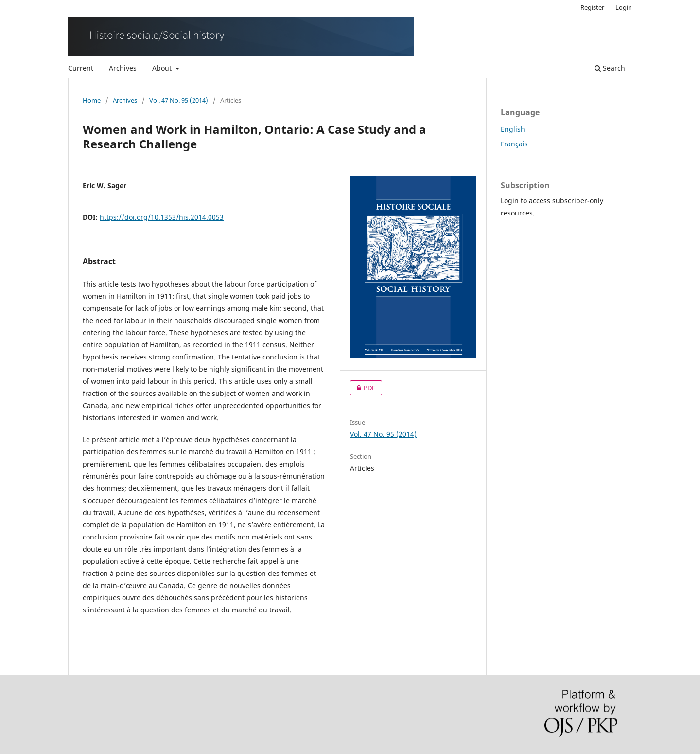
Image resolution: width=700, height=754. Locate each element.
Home (92, 100)
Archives (123, 68)
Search (610, 68)
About (163, 68)
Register (592, 7)
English (513, 129)
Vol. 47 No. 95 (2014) (179, 100)
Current (81, 68)
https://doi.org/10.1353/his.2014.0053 (162, 217)
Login (624, 7)
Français (514, 144)
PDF (363, 388)
